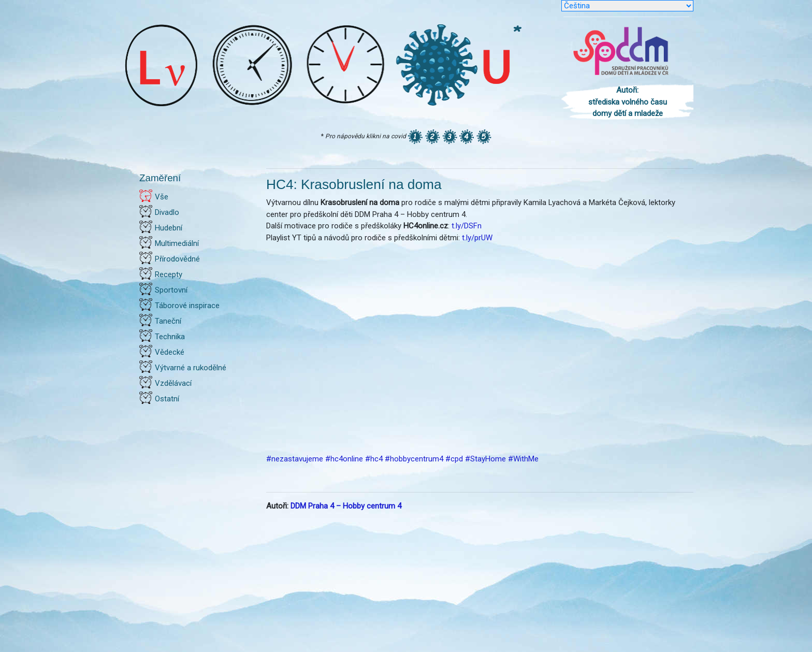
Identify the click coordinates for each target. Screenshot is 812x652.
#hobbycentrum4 (414, 459)
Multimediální (177, 243)
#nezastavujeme (295, 459)
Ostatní (167, 399)
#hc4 (374, 459)
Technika (170, 337)
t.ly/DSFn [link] (467, 226)
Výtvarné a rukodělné (191, 368)
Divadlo (167, 212)
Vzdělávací (173, 383)
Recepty (169, 274)
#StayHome (485, 459)
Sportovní (171, 290)
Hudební (169, 228)
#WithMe (523, 459)
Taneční (168, 321)
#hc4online (344, 459)
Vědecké (170, 352)
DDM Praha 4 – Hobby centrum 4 (346, 506)
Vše (162, 197)
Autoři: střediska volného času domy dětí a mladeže (628, 102)
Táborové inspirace (187, 306)
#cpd (454, 459)
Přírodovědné (177, 259)
